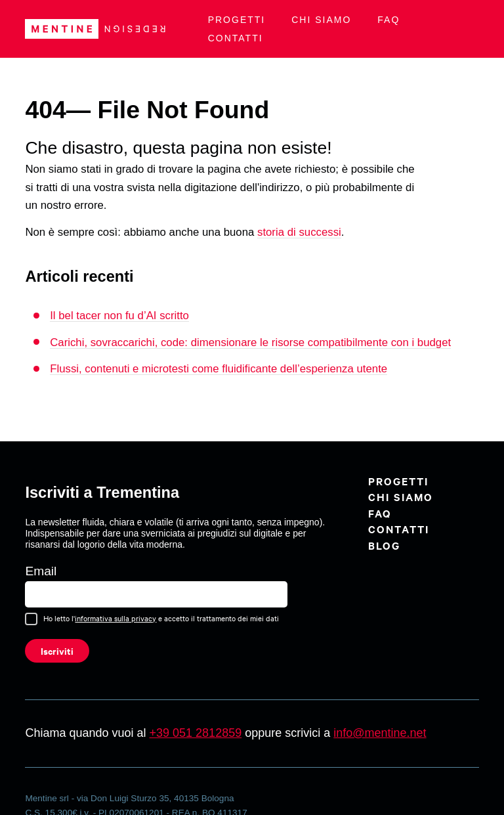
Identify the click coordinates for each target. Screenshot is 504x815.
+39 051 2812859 (196, 733)
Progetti (237, 20)
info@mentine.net (380, 733)
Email (41, 571)
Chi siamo (321, 20)
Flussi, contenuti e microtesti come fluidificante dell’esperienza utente (219, 369)
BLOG (384, 545)
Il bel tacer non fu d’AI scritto (119, 316)
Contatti (236, 38)
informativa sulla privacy (115, 618)
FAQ (388, 20)
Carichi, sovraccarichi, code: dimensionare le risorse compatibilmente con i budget (250, 342)
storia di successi (299, 232)
